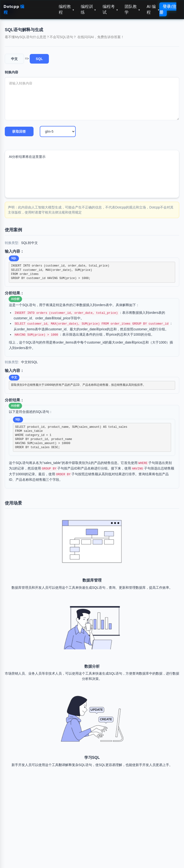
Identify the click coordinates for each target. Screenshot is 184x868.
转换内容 (11, 72)
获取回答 (19, 131)
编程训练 (88, 9)
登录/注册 (168, 9)
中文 (14, 59)
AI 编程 (153, 9)
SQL (39, 59)
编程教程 (66, 9)
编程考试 (110, 9)
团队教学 (132, 9)
